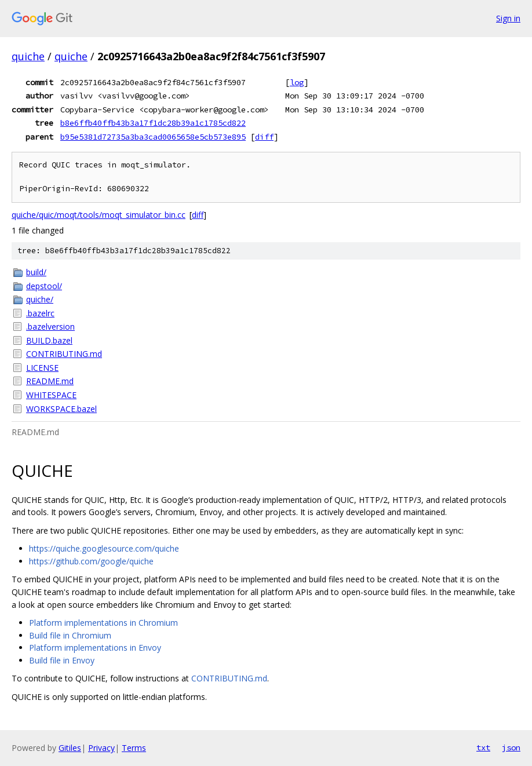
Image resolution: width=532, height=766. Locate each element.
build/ (36, 272)
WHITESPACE (51, 395)
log (297, 82)
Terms (134, 748)
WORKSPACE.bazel (61, 409)
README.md (50, 381)
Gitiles (70, 748)
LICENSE (42, 368)
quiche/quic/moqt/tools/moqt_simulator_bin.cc (99, 215)
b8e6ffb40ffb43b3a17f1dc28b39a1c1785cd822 (153, 123)
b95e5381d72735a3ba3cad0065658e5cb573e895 (153, 137)
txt (483, 747)
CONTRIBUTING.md (64, 354)
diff (264, 137)
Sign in (508, 18)
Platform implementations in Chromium (103, 623)
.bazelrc (40, 313)
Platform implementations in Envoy (95, 648)
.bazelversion (50, 327)
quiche (28, 56)
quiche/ (40, 299)
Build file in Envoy (62, 660)
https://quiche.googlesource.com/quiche (104, 548)
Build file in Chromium (70, 635)
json (511, 747)
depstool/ (44, 286)
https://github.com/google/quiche (91, 561)
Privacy (101, 748)
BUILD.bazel (49, 340)
